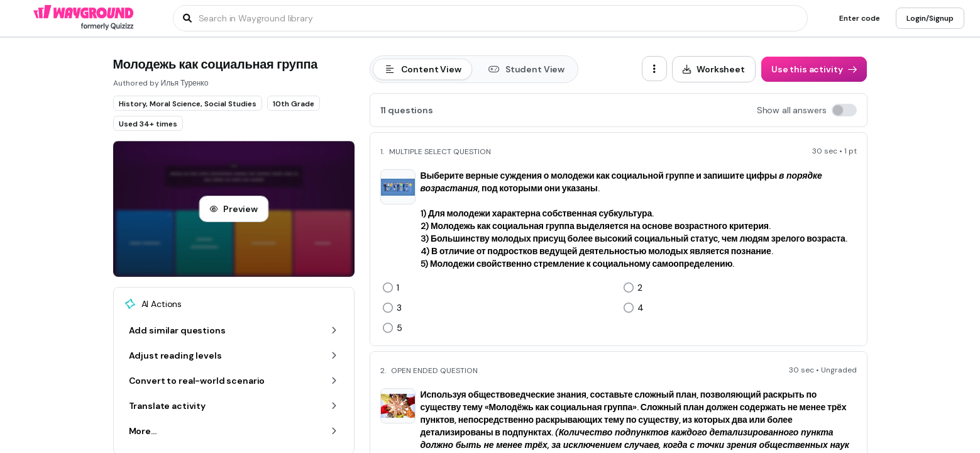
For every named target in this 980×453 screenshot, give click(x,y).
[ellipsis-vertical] (654, 69)
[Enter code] (860, 18)
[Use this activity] (814, 69)
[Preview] (234, 209)
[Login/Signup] (930, 18)
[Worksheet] (714, 69)
